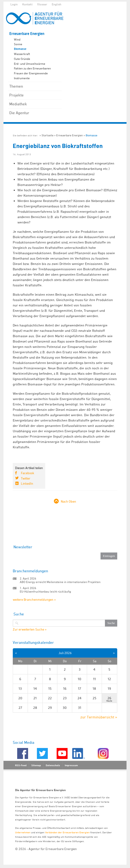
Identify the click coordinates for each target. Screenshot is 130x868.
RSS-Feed (21, 765)
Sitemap (36, 765)
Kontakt (27, 4)
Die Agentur (19, 113)
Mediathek (18, 104)
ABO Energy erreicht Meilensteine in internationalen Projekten (60, 582)
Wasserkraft (22, 54)
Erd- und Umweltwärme (30, 64)
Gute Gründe (22, 59)
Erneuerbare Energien (27, 34)
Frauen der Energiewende (31, 73)
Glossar (42, 4)
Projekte (16, 95)
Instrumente (22, 78)
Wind (17, 39)
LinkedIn (27, 483)
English (57, 4)
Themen (16, 86)
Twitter (26, 478)
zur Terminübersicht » (99, 717)
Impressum (71, 765)
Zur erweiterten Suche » (30, 629)
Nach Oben (68, 501)
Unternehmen (23, 832)
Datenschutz (53, 765)
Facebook (28, 473)
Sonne (18, 44)
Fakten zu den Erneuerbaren (32, 68)
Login (14, 4)
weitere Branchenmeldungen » (34, 599)
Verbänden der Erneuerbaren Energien (67, 832)
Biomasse (20, 49)
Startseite (47, 135)
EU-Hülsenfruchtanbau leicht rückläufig (45, 591)
